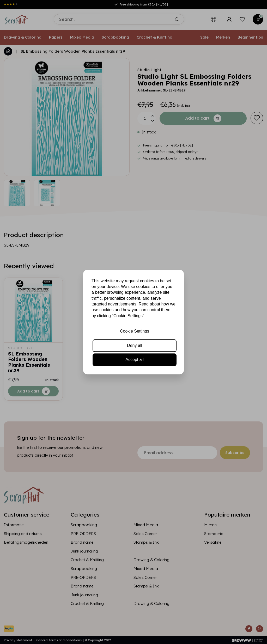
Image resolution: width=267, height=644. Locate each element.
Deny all (135, 345)
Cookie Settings (135, 331)
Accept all (134, 360)
